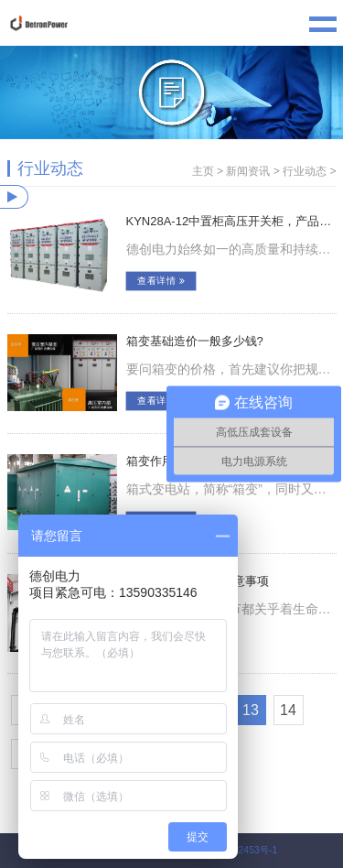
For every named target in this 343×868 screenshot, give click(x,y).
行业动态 (305, 171)
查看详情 (161, 281)
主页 (203, 171)
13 (251, 710)
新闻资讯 (248, 171)
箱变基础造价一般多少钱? (195, 341)
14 (288, 710)
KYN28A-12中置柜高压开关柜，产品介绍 (231, 221)
